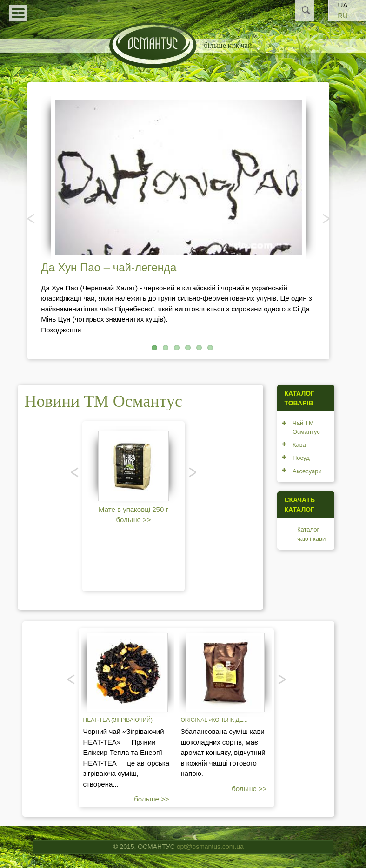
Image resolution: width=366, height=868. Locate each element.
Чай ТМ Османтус (306, 427)
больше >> (133, 520)
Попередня (32, 218)
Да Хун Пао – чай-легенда (109, 267)
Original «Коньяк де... (214, 720)
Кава (299, 445)
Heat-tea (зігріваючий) (118, 720)
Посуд (301, 458)
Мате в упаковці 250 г (133, 509)
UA (343, 5)
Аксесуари (307, 471)
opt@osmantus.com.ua (210, 847)
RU (343, 16)
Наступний (325, 218)
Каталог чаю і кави (311, 534)
